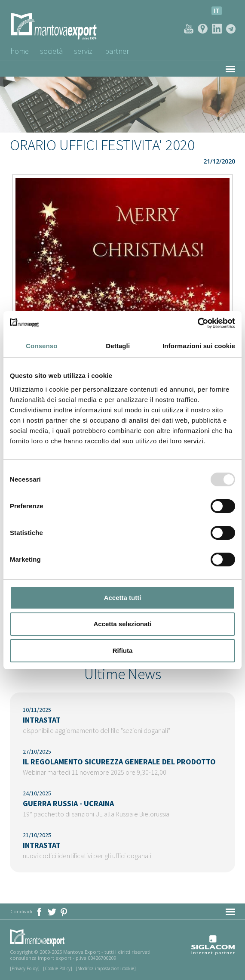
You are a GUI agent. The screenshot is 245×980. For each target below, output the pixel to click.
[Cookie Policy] (58, 968)
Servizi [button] (84, 51)
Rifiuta (123, 651)
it (217, 11)
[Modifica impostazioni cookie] (106, 968)
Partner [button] (117, 51)
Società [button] (51, 51)
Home (20, 51)
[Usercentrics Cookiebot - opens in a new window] (198, 323)
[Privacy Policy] (25, 968)
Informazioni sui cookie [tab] (199, 346)
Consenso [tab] (41, 346)
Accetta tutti (123, 598)
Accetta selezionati (122, 624)
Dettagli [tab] (118, 346)
